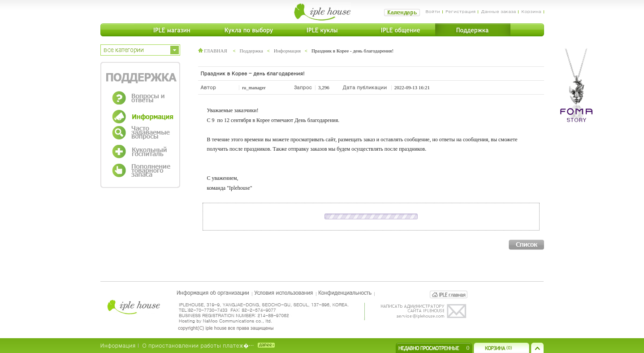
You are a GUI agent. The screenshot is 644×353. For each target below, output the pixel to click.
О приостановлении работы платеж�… (198, 345)
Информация (287, 51)
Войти (433, 11)
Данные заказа (498, 11)
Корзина (531, 11)
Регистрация (460, 11)
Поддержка (251, 51)
